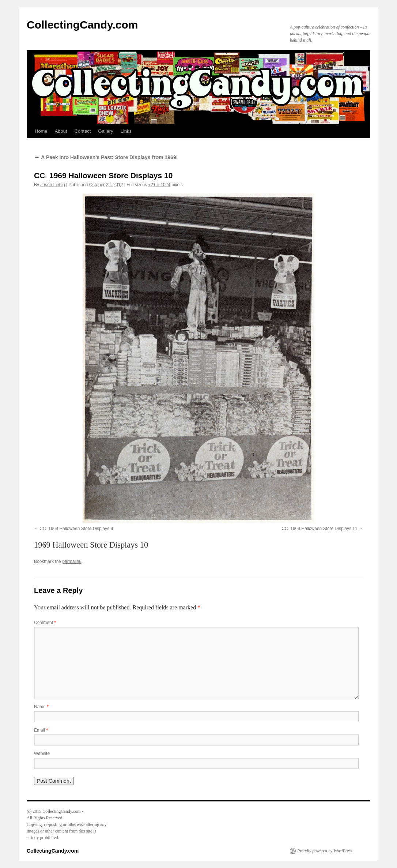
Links (126, 131)
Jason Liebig (52, 185)
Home (41, 131)
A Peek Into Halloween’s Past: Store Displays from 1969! (106, 157)
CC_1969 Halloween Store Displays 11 (319, 529)
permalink (72, 561)
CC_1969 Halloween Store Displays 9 (76, 529)
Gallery (105, 131)
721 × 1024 (159, 185)
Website (42, 754)
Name (41, 707)
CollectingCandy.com (82, 25)
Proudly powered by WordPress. (325, 851)
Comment (45, 623)
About (61, 131)
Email (41, 730)
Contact (83, 131)
